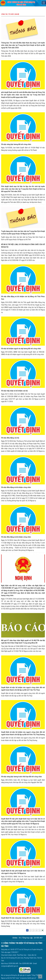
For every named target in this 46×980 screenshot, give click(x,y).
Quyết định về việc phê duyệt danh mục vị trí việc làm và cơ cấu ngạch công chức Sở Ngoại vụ (23, 872)
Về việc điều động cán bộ (10, 438)
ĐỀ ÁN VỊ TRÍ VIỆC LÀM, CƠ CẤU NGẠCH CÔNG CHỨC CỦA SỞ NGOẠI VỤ (23, 246)
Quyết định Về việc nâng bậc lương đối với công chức (20, 918)
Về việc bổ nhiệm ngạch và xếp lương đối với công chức (21, 349)
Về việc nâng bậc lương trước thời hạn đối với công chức (22, 777)
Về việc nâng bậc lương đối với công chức (16, 144)
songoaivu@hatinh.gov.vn (10, 966)
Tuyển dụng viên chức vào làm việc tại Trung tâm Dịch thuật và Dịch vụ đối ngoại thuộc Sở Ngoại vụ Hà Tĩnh (23, 232)
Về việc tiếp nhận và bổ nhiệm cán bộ (14, 391)
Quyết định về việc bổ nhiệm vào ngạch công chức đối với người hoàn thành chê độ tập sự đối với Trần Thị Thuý (23, 689)
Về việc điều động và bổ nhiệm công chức (16, 487)
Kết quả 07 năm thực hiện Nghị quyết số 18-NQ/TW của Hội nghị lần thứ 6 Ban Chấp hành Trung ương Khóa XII (23, 642)
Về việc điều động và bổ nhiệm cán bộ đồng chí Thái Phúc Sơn (23, 298)
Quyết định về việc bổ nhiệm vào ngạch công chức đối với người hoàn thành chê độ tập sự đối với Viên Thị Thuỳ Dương (23, 733)
